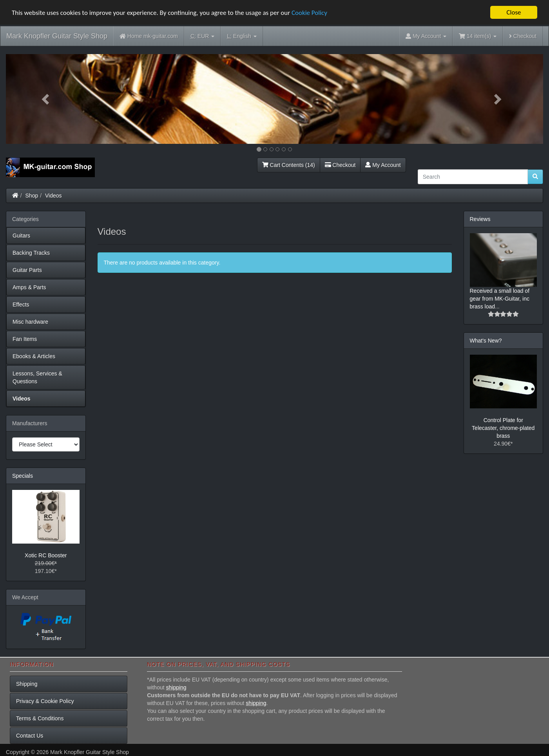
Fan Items (25, 339)
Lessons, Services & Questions (37, 377)
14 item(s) (478, 36)
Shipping (27, 684)
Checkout (523, 36)
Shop (32, 196)
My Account (383, 165)
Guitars (21, 236)
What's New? (486, 341)
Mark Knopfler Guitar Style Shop (57, 36)
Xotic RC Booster (46, 555)
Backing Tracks (31, 253)
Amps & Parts (29, 287)
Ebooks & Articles (34, 356)
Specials (23, 476)
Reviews (480, 219)
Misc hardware (30, 322)
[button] (46, 99)
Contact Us (30, 736)
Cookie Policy (309, 13)
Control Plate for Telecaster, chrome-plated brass (503, 428)
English (242, 36)
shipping (176, 687)
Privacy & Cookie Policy (45, 701)
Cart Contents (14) (289, 165)
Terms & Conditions (40, 718)
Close (514, 12)
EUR (202, 36)
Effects (21, 305)
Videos (53, 196)
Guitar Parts (27, 270)
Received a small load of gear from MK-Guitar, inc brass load (500, 299)
